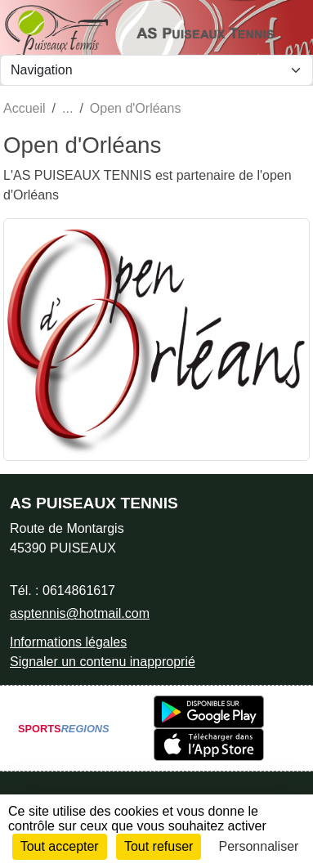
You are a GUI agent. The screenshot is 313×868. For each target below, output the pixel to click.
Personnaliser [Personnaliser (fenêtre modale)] (259, 846)
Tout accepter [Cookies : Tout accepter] (60, 846)
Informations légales (68, 642)
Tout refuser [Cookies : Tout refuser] (159, 846)
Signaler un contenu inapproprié (103, 662)
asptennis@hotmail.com (80, 613)
